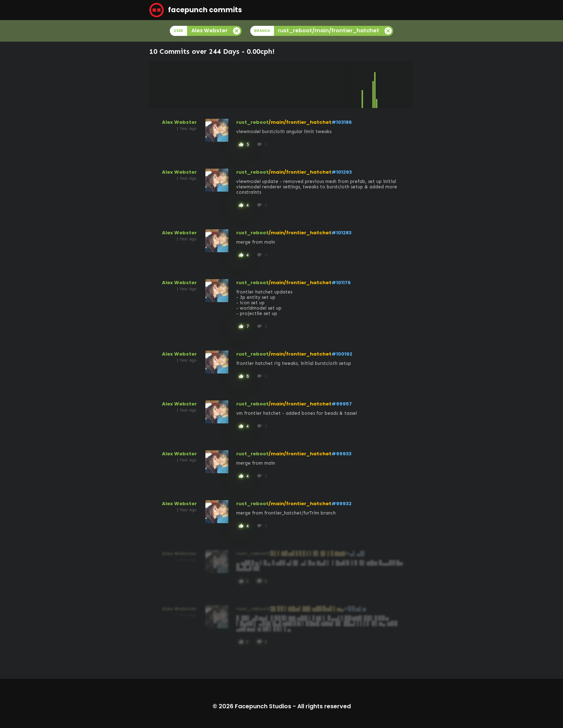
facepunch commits (196, 10)
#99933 (341, 454)
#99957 (342, 404)
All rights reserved (324, 706)
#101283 (341, 233)
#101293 (342, 172)
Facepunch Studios (263, 706)
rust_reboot (252, 122)
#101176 (341, 283)
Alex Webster (179, 122)
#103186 (342, 122)
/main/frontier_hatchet (300, 122)
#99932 (341, 504)
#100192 (342, 354)
